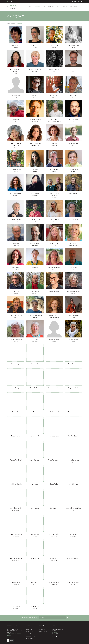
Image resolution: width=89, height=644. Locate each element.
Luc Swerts (35, 364)
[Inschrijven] (67, 618)
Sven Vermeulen (54, 534)
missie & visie (29, 629)
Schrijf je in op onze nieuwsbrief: (30, 618)
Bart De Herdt (73, 69)
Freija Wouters (73, 194)
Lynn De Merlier (73, 364)
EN (11, 2)
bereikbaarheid (42, 629)
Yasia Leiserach (16, 606)
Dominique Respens (35, 143)
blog (44, 7)
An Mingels (54, 45)
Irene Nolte (35, 268)
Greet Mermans (54, 220)
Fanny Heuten (35, 194)
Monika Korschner (73, 412)
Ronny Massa (35, 484)
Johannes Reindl (54, 292)
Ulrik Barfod (35, 558)
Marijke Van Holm (73, 388)
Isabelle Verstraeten (54, 268)
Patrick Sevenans (35, 460)
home (31, 7)
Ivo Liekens (73, 268)
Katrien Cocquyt (54, 316)
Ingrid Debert (16, 268)
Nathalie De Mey (35, 436)
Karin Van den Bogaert (35, 316)
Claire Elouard (54, 119)
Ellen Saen (35, 169)
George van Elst (16, 220)
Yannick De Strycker (73, 582)
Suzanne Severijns (16, 534)
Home (8, 24)
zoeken (76, 7)
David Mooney (73, 119)
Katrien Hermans (73, 316)
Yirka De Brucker (35, 606)
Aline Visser (35, 45)
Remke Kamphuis (73, 460)
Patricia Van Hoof (16, 460)
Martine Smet (16, 412)
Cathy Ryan (16, 119)
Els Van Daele (73, 169)
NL (8, 2)
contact (59, 7)
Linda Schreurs (54, 340)
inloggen (74, 2)
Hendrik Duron (35, 244)
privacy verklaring (30, 638)
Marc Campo (16, 388)
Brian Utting (73, 95)
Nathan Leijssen (54, 436)
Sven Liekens (35, 534)
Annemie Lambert (35, 69)
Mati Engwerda (35, 412)
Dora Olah (54, 143)
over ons (65, 7)
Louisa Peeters (73, 340)
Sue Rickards (54, 508)
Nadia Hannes (16, 436)
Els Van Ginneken (16, 194)
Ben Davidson (16, 95)
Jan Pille (16, 292)
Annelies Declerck (73, 45)
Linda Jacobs (35, 340)
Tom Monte (73, 534)
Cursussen (13, 24)
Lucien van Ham (54, 364)
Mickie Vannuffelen (54, 412)
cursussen (37, 7)
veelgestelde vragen (43, 632)
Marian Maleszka (35, 388)
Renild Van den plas (16, 484)
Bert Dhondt (54, 95)
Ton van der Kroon (16, 558)
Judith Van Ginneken (16, 316)
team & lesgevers (30, 632)
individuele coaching (31, 636)
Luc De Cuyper (16, 364)
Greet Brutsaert (35, 220)
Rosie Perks (54, 484)
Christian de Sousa (35, 119)
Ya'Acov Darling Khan (54, 582)
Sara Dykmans (73, 484)
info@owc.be (55, 632)
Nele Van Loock (73, 436)
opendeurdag (51, 7)
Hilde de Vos (54, 244)
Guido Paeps (16, 244)
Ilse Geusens (73, 244)
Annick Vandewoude (54, 69)
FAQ (71, 7)
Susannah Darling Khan (73, 508)
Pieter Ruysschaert (54, 460)
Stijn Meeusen (35, 508)
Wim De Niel (35, 582)
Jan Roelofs (35, 292)
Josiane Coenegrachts (73, 292)
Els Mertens (54, 169)
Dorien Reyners (73, 143)
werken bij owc (29, 634)
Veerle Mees (54, 558)
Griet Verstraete (73, 220)
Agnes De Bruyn (16, 45)
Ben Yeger (35, 95)
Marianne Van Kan (54, 388)
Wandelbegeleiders (73, 558)
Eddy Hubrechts (16, 169)
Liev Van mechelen (16, 340)
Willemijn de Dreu (16, 582)
